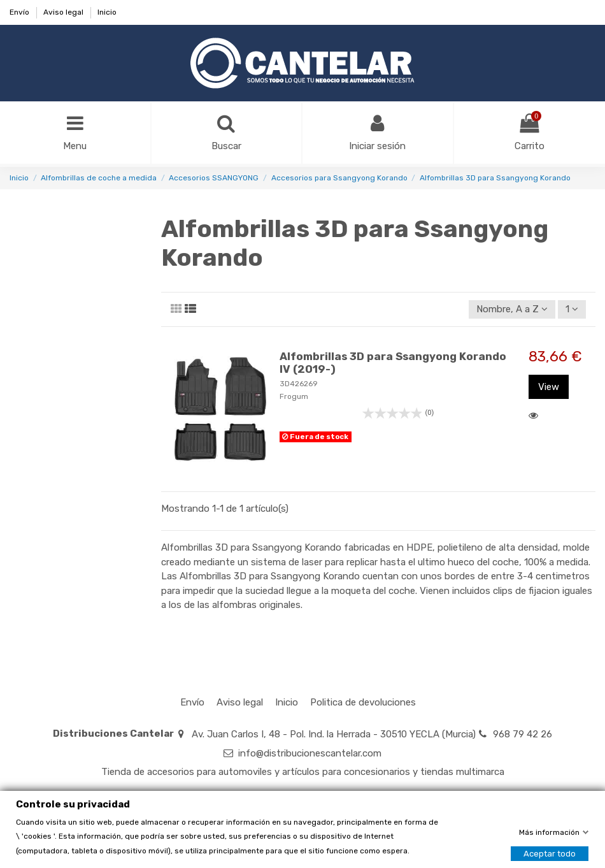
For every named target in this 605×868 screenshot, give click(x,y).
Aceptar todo (550, 853)
